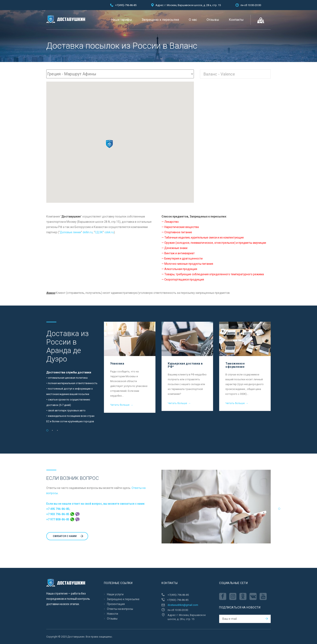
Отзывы (213, 20)
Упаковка (117, 363)
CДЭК (99, 232)
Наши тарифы (122, 20)
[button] (109, 144)
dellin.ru (88, 232)
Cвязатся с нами (68, 536)
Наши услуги (115, 594)
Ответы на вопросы (120, 609)
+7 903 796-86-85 (63, 514)
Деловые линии (70, 232)
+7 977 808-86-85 (63, 519)
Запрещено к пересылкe (160, 20)
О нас (193, 20)
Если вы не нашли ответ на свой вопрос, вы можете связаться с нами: (96, 504)
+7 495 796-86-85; (58, 509)
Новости (113, 614)
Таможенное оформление (235, 365)
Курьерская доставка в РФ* (185, 365)
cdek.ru (109, 232)
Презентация (116, 604)
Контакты (236, 20)
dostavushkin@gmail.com (183, 605)
